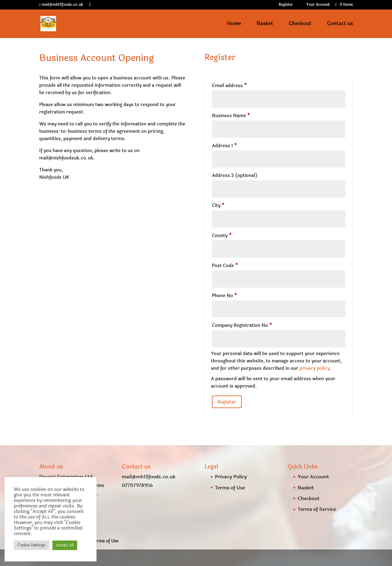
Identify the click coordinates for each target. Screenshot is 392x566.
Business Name (231, 116)
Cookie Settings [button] (32, 545)
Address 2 (235, 176)
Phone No (225, 296)
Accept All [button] (65, 545)
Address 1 (224, 146)
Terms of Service (317, 509)
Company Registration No (242, 325)
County (222, 236)
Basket (265, 24)
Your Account (318, 5)
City (218, 206)
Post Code (225, 266)
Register (286, 5)
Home (234, 24)
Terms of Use (230, 488)
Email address (230, 86)
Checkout (300, 24)
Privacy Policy (231, 477)
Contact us (340, 24)
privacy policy (315, 368)
